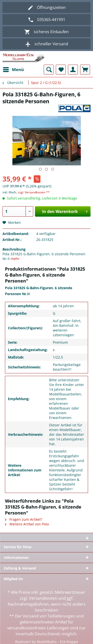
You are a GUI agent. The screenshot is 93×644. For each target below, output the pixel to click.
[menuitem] (13, 70)
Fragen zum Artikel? (24, 519)
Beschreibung (14, 249)
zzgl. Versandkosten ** (34, 192)
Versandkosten (43, 598)
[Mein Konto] (73, 70)
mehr (15, 259)
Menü (13, 69)
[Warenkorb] (85, 70)
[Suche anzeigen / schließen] (49, 70)
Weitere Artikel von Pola (27, 524)
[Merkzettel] (61, 70)
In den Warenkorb (65, 211)
